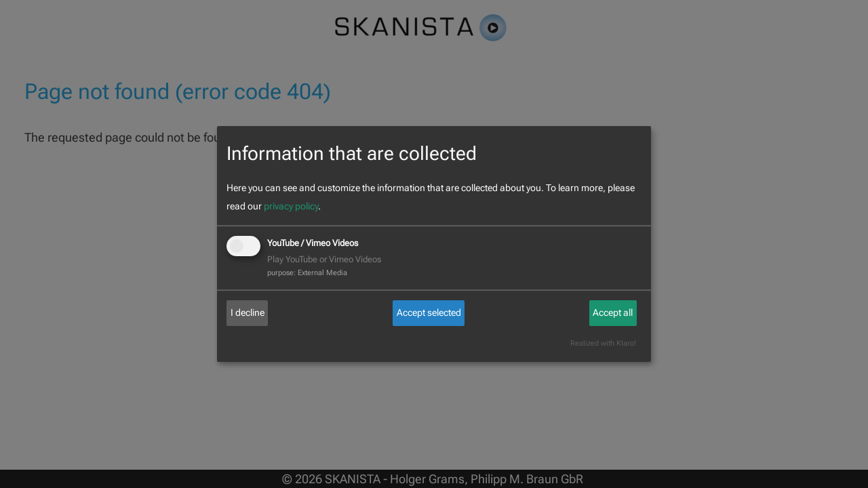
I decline (248, 312)
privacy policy (291, 206)
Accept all (613, 312)
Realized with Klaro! (603, 343)
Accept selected (429, 312)
